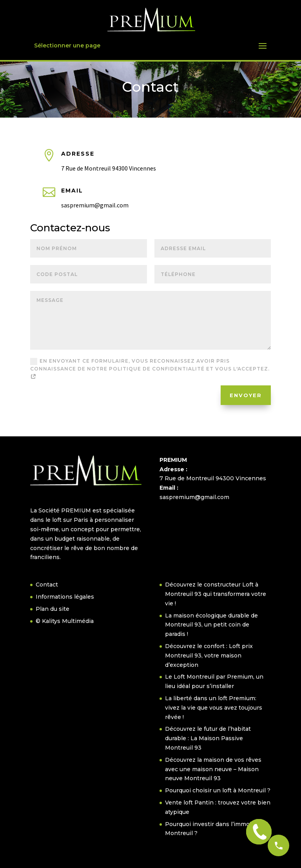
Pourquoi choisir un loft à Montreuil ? (218, 790)
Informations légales (65, 597)
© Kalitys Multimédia (65, 621)
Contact (47, 585)
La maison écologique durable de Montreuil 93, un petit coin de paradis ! (211, 625)
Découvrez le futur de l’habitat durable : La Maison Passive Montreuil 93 (208, 738)
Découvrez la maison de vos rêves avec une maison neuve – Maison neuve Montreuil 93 (213, 769)
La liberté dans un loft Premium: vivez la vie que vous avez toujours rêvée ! (214, 708)
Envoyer (246, 395)
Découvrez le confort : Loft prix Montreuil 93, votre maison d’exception (209, 656)
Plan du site (53, 609)
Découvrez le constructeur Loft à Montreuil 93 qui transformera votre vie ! (216, 594)
